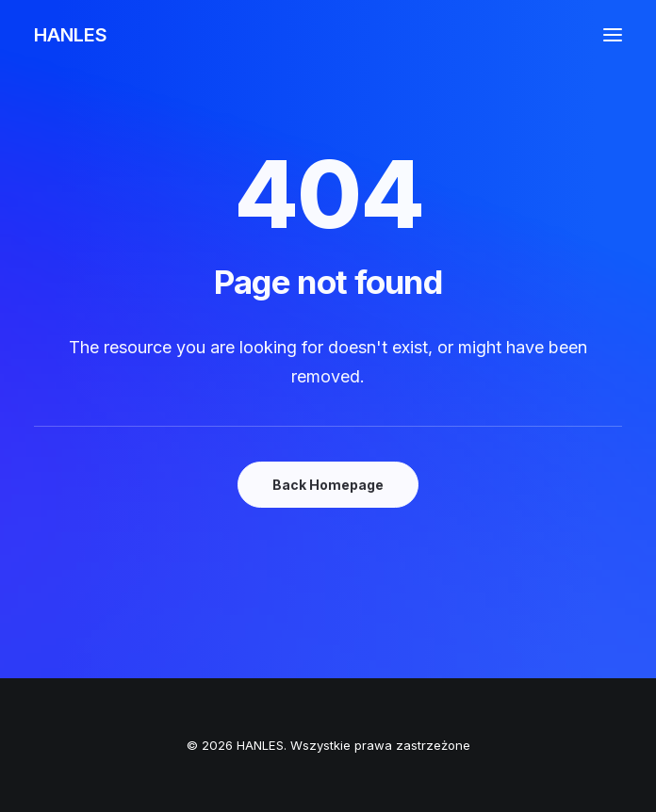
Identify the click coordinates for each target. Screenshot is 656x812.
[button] (613, 35)
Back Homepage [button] (328, 485)
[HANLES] (71, 35)
